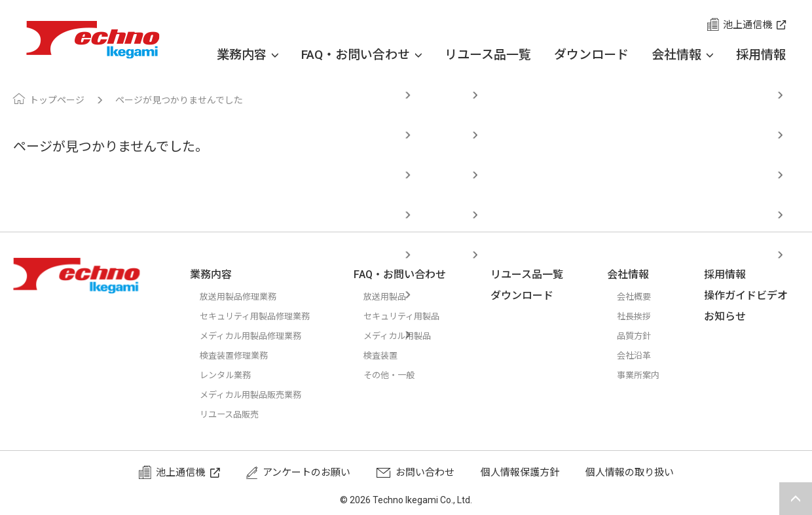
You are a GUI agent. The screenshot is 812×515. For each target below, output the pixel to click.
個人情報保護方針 (520, 472)
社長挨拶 (642, 316)
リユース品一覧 (488, 55)
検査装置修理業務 (239, 355)
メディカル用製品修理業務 (258, 336)
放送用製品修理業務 (244, 296)
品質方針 (642, 336)
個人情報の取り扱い (630, 472)
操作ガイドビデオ (751, 295)
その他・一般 (405, 375)
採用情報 (761, 55)
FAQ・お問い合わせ (361, 55)
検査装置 (395, 355)
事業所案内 (647, 375)
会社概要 (642, 296)
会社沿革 (642, 355)
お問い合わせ (425, 472)
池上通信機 (747, 25)
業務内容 (248, 55)
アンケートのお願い (306, 472)
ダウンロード (591, 55)
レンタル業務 (229, 375)
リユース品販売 (234, 414)
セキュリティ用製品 (419, 316)
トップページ (57, 100)
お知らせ (730, 316)
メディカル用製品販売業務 (258, 395)
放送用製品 (400, 296)
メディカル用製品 (414, 336)
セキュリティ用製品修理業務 (263, 316)
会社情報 (682, 55)
